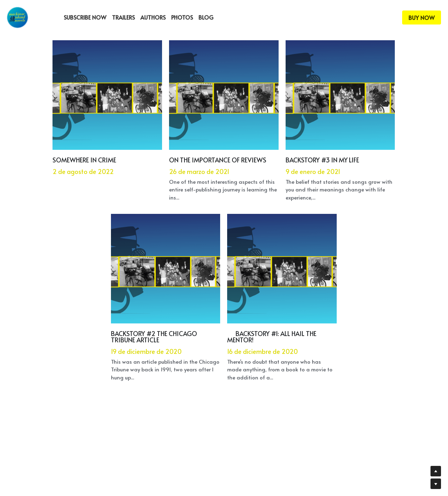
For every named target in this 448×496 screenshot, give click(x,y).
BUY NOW (422, 18)
